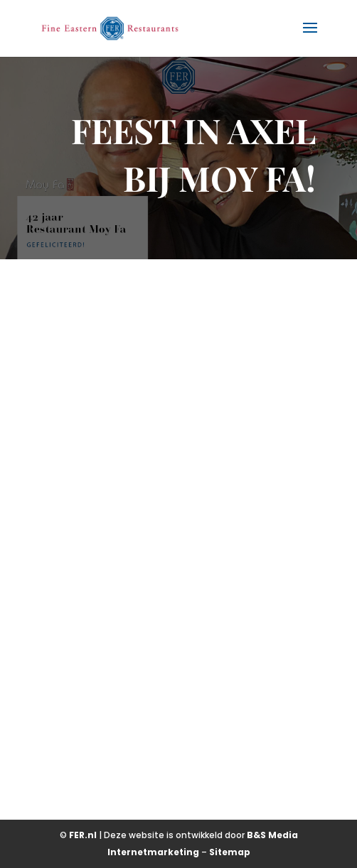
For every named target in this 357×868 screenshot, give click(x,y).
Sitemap (230, 852)
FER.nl (83, 835)
